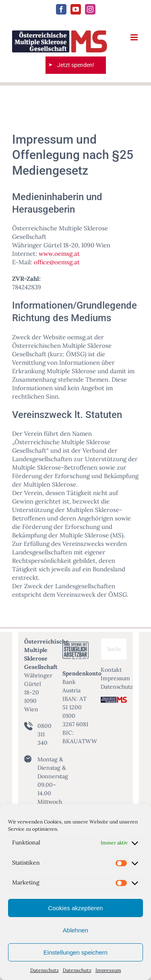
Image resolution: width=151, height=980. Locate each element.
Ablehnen (75, 930)
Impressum (108, 970)
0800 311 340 (44, 734)
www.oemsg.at (59, 254)
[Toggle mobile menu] (135, 37)
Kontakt (111, 670)
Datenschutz (44, 970)
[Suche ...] (114, 649)
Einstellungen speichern (75, 952)
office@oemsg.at (57, 262)
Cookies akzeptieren (76, 908)
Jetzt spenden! (76, 65)
